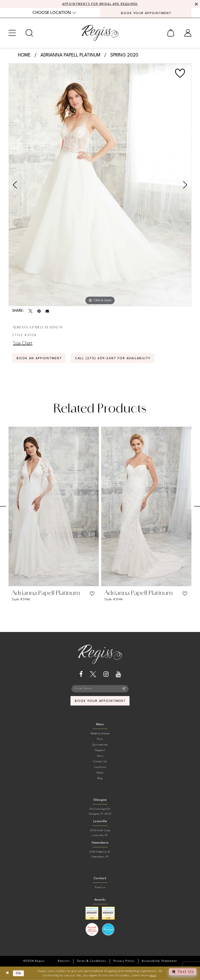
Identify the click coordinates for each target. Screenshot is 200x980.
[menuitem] (54, 13)
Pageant (100, 750)
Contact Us (100, 762)
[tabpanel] (100, 185)
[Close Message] (196, 4)
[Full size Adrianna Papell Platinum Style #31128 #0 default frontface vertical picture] (100, 185)
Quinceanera (100, 745)
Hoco (100, 756)
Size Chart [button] (23, 343)
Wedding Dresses (100, 734)
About (100, 773)
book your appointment (100, 701)
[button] (12, 33)
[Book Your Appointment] (146, 13)
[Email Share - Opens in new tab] (47, 311)
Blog (100, 778)
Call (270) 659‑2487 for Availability (113, 358)
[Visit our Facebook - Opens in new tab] (81, 674)
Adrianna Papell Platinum (70, 55)
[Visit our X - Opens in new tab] (93, 674)
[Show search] (29, 33)
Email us (100, 888)
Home (24, 55)
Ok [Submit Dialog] (19, 973)
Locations (100, 767)
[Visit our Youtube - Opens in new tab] (118, 674)
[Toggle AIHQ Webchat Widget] (183, 972)
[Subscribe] (124, 689)
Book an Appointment (39, 358)
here (153, 975)
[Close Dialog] (7, 973)
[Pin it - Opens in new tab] (39, 311)
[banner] (100, 33)
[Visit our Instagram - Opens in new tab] (106, 674)
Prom (100, 739)
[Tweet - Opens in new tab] (30, 311)
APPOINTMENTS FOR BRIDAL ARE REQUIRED (100, 4)
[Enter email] (100, 689)
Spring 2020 (124, 55)
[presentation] (54, 506)
